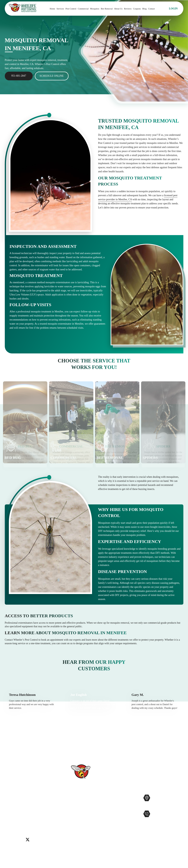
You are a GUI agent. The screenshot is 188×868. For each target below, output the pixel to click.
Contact (151, 9)
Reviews (128, 9)
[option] (33, 710)
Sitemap (73, 839)
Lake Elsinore (44, 814)
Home (52, 9)
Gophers (109, 815)
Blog (144, 9)
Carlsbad (9, 814)
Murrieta (19, 818)
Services (60, 9)
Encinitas (30, 814)
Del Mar (20, 814)
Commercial (83, 9)
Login (173, 9)
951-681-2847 (19, 76)
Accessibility (75, 834)
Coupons (137, 9)
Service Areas (76, 829)
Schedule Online (52, 76)
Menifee (9, 818)
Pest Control (71, 9)
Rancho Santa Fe (34, 818)
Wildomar (10, 822)
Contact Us (74, 815)
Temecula (49, 818)
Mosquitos (95, 9)
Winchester (22, 822)
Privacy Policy (76, 843)
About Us (118, 9)
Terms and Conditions (80, 848)
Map (180, 807)
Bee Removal (107, 9)
